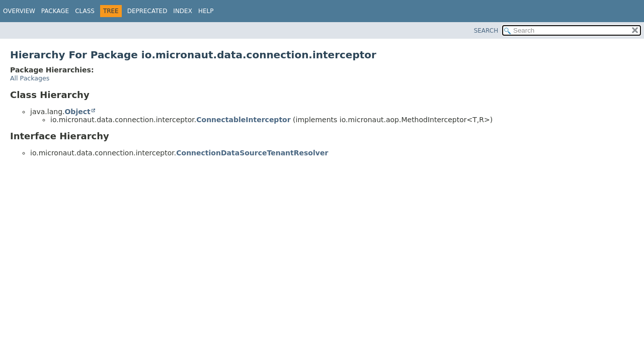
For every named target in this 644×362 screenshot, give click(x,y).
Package (55, 11)
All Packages (30, 78)
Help (206, 11)
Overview (19, 11)
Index (183, 11)
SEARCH (486, 31)
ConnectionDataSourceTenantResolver (252, 153)
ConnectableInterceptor (243, 120)
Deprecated (147, 11)
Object (77, 112)
